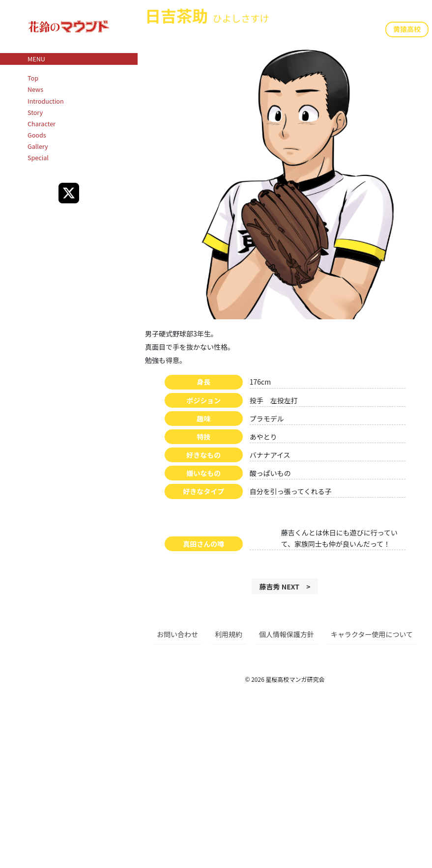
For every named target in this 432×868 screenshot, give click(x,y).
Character (42, 124)
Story (35, 112)
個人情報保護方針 (287, 634)
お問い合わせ (177, 634)
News (35, 89)
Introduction (46, 101)
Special (38, 157)
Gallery (38, 146)
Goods (37, 135)
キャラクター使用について (372, 634)
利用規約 (229, 634)
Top (33, 78)
